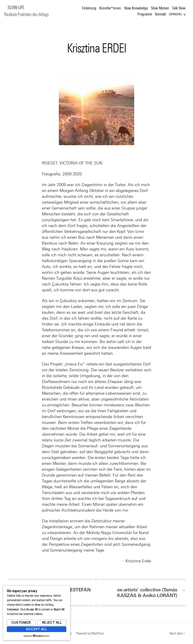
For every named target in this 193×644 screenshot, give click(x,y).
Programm (145, 14)
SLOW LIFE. (16, 8)
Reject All (52, 623)
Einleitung (89, 8)
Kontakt (161, 14)
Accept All (37, 629)
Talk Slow (179, 8)
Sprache (175, 14)
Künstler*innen (110, 8)
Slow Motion (160, 8)
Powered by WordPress (90, 633)
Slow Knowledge (136, 8)
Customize (21, 623)
